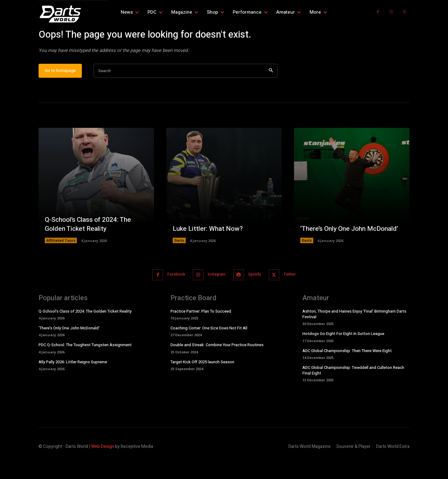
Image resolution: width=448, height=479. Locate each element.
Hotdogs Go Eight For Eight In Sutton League (343, 353)
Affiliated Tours (61, 260)
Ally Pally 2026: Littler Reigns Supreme (73, 381)
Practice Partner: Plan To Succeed (201, 330)
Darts (179, 260)
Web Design (103, 466)
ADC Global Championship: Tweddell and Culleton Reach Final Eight (353, 389)
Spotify (257, 294)
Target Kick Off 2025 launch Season (202, 381)
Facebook (172, 294)
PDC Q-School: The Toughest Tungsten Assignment (85, 364)
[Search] (271, 91)
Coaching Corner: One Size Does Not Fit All (209, 347)
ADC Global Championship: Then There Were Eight (347, 370)
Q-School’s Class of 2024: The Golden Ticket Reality (90, 244)
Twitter (295, 294)
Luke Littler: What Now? (209, 248)
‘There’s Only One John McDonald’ (335, 244)
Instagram (215, 294)
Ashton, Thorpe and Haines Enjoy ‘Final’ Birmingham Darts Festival (354, 333)
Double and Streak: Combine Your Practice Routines (217, 364)
